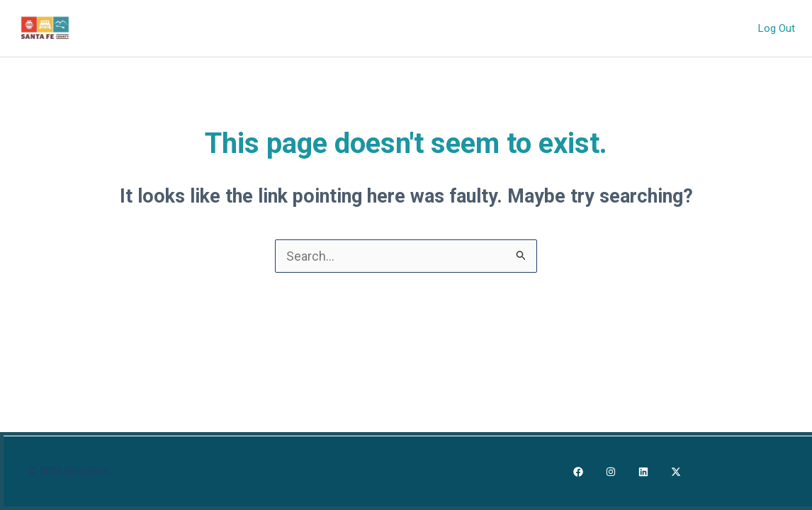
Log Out (778, 28)
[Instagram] (611, 472)
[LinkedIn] (643, 472)
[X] (676, 472)
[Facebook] (578, 472)
